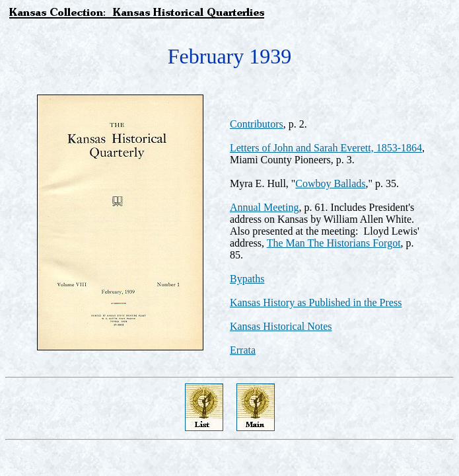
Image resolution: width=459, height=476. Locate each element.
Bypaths (247, 279)
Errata (243, 350)
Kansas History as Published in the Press (316, 302)
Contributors (257, 124)
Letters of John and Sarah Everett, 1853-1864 (326, 148)
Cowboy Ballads (330, 183)
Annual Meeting (264, 207)
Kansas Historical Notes (281, 326)
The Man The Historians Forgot (334, 243)
